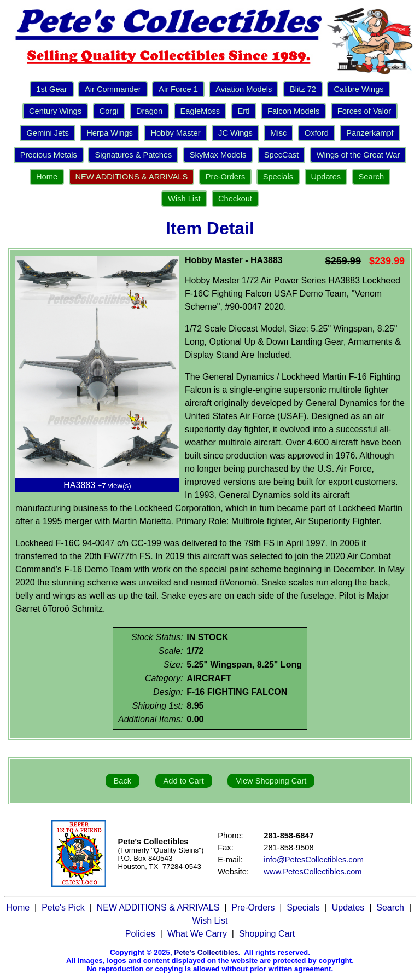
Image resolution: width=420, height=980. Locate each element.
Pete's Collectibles (206, 952)
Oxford (317, 133)
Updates (326, 177)
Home (47, 177)
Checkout (235, 199)
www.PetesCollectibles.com (313, 872)
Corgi (109, 111)
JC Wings (235, 133)
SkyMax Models (218, 155)
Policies (140, 934)
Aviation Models (244, 89)
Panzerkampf (370, 133)
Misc (278, 133)
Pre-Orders (225, 177)
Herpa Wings (110, 133)
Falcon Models (293, 111)
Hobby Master (175, 133)
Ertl (244, 111)
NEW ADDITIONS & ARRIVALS (132, 177)
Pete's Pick (63, 907)
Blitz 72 (303, 89)
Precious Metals (49, 155)
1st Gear (51, 89)
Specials (278, 177)
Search (371, 177)
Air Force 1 (178, 89)
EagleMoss (200, 111)
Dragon (149, 111)
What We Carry (197, 934)
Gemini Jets (47, 133)
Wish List (184, 199)
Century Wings (55, 111)
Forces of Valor (364, 111)
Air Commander (113, 89)
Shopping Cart (267, 934)
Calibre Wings (358, 89)
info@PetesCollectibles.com (314, 860)
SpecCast (282, 155)
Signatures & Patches (133, 155)
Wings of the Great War (358, 155)
